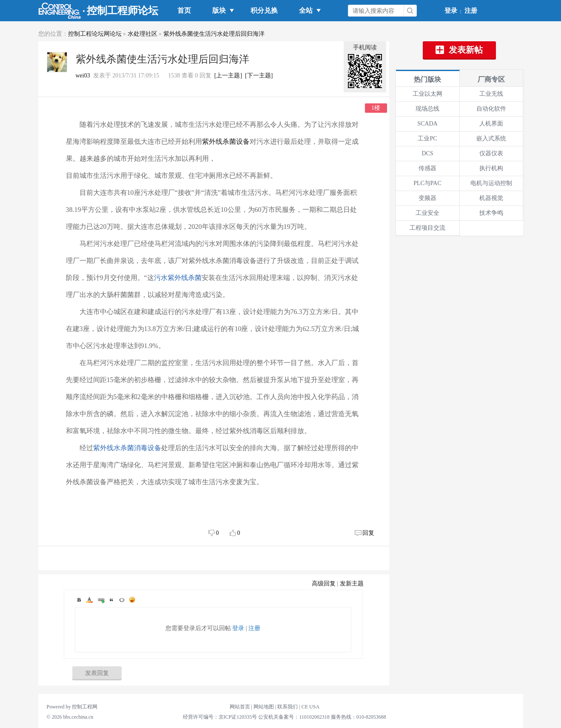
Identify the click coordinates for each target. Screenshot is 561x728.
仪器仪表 (491, 153)
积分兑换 (264, 10)
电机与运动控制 (491, 183)
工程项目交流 (427, 228)
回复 (368, 533)
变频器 (427, 198)
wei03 (83, 76)
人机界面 (491, 124)
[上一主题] (228, 76)
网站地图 (264, 707)
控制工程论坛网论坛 (95, 34)
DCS (427, 153)
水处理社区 (142, 34)
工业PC (427, 138)
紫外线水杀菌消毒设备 (127, 448)
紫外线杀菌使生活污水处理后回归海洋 (214, 34)
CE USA (310, 707)
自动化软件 (491, 109)
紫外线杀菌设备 (226, 141)
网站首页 (240, 707)
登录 (451, 11)
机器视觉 (491, 198)
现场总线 (427, 109)
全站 (308, 10)
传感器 (427, 168)
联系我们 (288, 707)
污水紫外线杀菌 (178, 278)
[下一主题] (259, 76)
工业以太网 (427, 94)
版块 (221, 10)
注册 (471, 11)
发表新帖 (459, 50)
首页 (184, 10)
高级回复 (324, 584)
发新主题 (352, 584)
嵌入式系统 (491, 138)
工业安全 (427, 213)
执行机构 (491, 168)
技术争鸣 (491, 213)
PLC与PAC (427, 183)
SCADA (427, 124)
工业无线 (491, 94)
